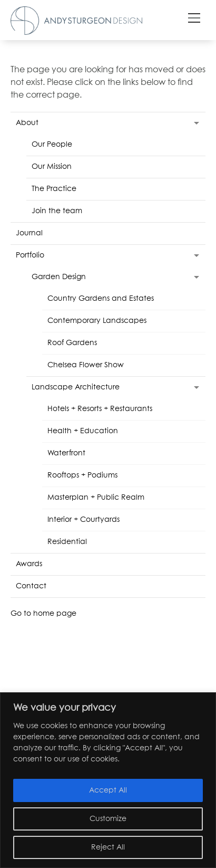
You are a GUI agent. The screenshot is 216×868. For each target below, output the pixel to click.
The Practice (54, 189)
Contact (31, 586)
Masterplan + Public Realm (96, 498)
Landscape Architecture (76, 387)
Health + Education (83, 431)
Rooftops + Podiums (82, 475)
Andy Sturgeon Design (76, 21)
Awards (29, 564)
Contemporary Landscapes (97, 321)
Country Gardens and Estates (101, 299)
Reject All (108, 847)
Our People (52, 145)
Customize (108, 819)
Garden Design (59, 277)
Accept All (108, 790)
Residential (67, 542)
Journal (29, 233)
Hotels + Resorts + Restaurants (100, 409)
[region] (108, 780)
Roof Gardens (72, 343)
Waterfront (66, 453)
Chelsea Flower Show (86, 365)
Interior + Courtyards (84, 520)
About (27, 123)
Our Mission (52, 167)
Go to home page (43, 614)
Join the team (57, 211)
